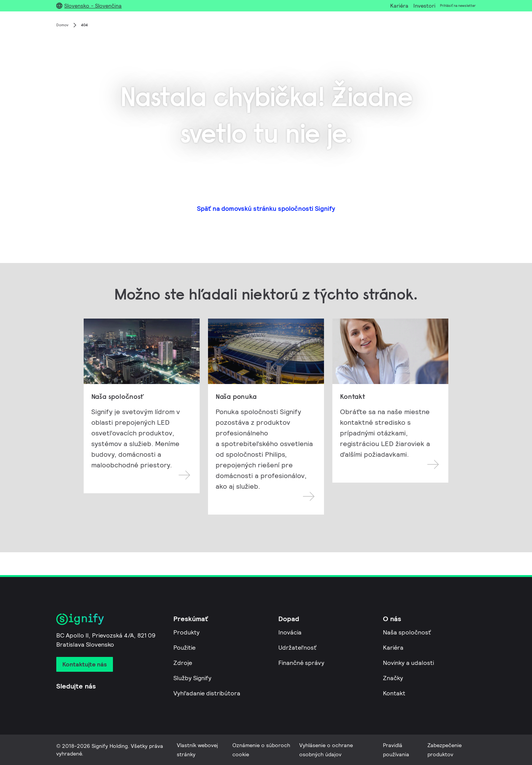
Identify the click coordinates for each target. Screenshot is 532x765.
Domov (62, 25)
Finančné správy (301, 663)
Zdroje (183, 663)
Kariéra (393, 648)
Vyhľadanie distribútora (207, 693)
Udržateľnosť (297, 648)
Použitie (184, 648)
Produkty (187, 632)
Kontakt (394, 693)
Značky (393, 678)
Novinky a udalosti (408, 663)
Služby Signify (192, 678)
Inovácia (290, 632)
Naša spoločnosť (407, 632)
